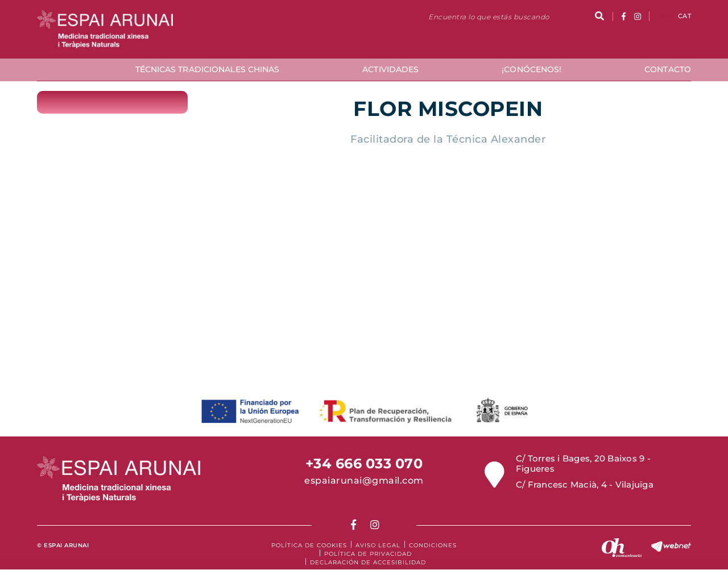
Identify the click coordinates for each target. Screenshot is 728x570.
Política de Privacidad (368, 554)
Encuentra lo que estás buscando (489, 17)
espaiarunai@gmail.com (364, 480)
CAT (684, 16)
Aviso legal (378, 545)
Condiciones (433, 545)
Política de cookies (309, 545)
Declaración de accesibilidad (368, 562)
